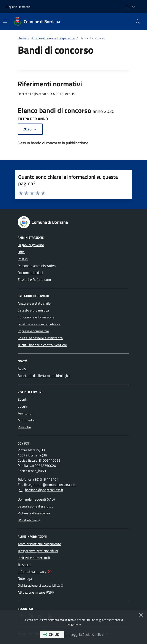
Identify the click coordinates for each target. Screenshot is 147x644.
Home (22, 38)
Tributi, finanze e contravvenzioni (42, 345)
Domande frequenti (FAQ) (36, 499)
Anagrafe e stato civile (34, 303)
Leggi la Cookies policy (87, 634)
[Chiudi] (141, 615)
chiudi (52, 634)
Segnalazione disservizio (36, 506)
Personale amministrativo (37, 266)
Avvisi (22, 369)
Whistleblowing (29, 520)
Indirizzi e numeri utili (34, 558)
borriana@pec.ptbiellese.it (44, 490)
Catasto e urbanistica (33, 310)
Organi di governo (31, 245)
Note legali (26, 578)
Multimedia (26, 420)
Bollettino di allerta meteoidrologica (44, 376)
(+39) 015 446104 (45, 479)
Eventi (22, 399)
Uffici (22, 252)
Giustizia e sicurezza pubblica (39, 324)
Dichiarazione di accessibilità (41, 585)
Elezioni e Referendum (34, 279)
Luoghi (23, 406)
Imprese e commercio (33, 331)
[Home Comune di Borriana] (37, 22)
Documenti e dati (30, 273)
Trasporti (24, 565)
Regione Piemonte (18, 7)
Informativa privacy (32, 572)
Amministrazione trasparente (53, 38)
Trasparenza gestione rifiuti (38, 551)
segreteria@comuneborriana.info (52, 485)
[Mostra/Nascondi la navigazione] (5, 21)
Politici (23, 259)
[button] (138, 22)
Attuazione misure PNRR (36, 592)
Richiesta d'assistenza (34, 513)
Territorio (25, 413)
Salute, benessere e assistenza (40, 338)
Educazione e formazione (36, 317)
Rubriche (24, 427)
